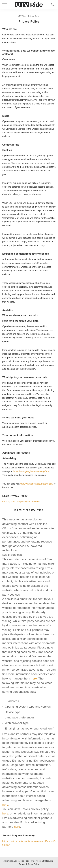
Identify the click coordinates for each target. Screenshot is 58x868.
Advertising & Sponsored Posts (17, 861)
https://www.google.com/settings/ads (31, 471)
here (34, 678)
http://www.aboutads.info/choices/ (37, 484)
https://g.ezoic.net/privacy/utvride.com (21, 502)
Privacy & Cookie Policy (29, 864)
